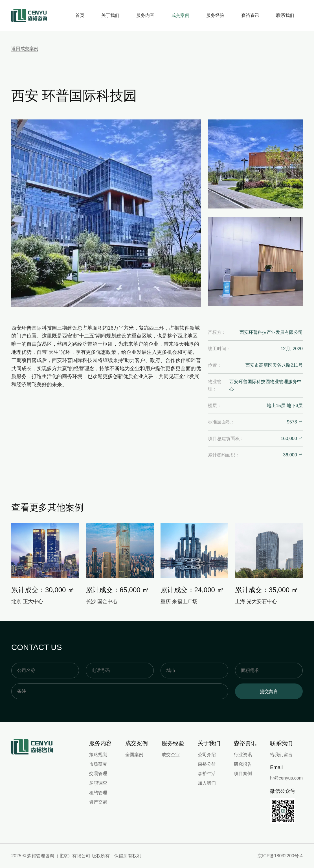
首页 (80, 15)
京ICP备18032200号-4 (280, 856)
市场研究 (98, 764)
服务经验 (215, 15)
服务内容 (145, 15)
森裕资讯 (250, 15)
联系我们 (285, 15)
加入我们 (207, 783)
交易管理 (98, 773)
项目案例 (243, 773)
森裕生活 (207, 773)
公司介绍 (207, 755)
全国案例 (134, 755)
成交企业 (171, 755)
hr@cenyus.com (286, 778)
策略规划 (98, 755)
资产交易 (98, 802)
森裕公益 (207, 764)
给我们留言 (281, 755)
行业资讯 (243, 755)
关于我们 (110, 15)
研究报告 (243, 764)
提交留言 (269, 691)
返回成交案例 (25, 49)
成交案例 (180, 15)
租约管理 (98, 793)
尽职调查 (98, 783)
